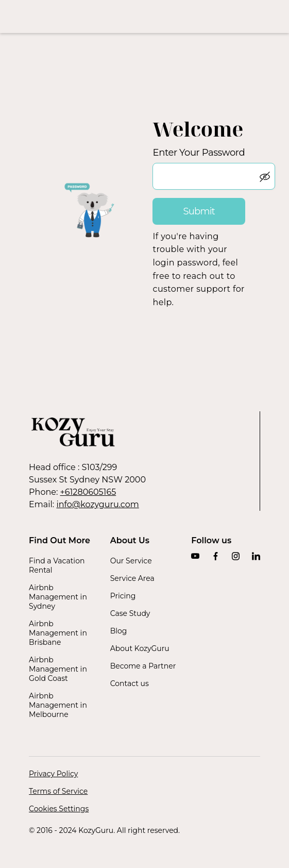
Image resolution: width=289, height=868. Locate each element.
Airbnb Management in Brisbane (58, 633)
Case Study (130, 613)
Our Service (131, 561)
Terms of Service (58, 791)
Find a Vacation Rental (57, 565)
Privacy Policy (53, 774)
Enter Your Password (199, 153)
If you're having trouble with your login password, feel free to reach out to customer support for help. (198, 269)
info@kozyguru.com (97, 504)
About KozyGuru (140, 648)
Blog (119, 631)
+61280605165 (88, 492)
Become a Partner (143, 666)
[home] (144, 16)
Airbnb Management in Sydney (58, 597)
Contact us (130, 683)
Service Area (132, 578)
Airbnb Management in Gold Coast (58, 669)
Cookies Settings (59, 809)
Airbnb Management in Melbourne (58, 705)
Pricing (123, 596)
